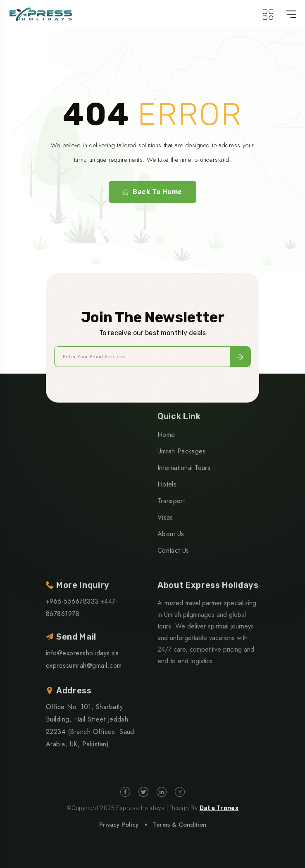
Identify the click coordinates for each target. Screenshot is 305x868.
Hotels (167, 484)
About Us (171, 534)
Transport (171, 501)
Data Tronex (219, 808)
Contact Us (173, 550)
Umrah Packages (181, 451)
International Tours (184, 468)
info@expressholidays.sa (82, 653)
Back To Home (152, 192)
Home (166, 435)
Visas (165, 517)
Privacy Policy (119, 825)
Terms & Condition (180, 825)
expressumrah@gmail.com (84, 665)
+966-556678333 (72, 601)
